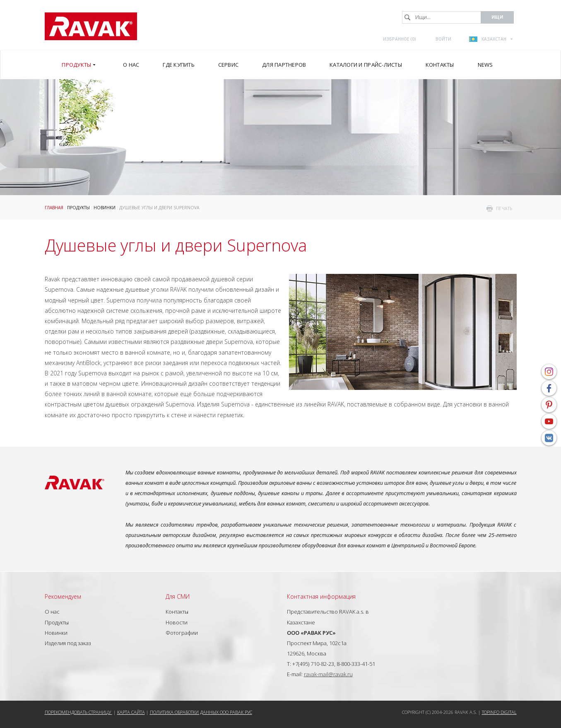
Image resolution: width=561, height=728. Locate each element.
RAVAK (91, 26)
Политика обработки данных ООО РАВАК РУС (201, 712)
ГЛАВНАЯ (54, 208)
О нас (52, 612)
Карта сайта (131, 712)
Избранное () (400, 39)
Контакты (177, 612)
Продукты (78, 208)
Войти (443, 39)
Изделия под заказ (68, 643)
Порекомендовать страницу (78, 712)
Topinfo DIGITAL (499, 712)
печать (504, 208)
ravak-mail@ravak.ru (328, 674)
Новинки (105, 208)
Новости (177, 622)
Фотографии (182, 633)
